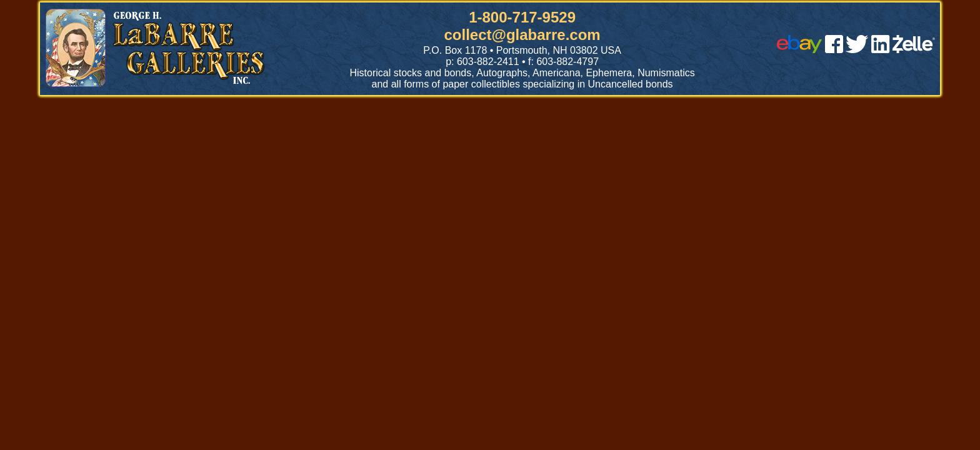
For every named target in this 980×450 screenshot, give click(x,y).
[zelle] (914, 50)
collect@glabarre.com (522, 35)
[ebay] (799, 50)
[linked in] (881, 50)
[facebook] (834, 50)
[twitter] (857, 50)
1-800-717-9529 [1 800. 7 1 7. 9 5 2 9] (522, 17)
